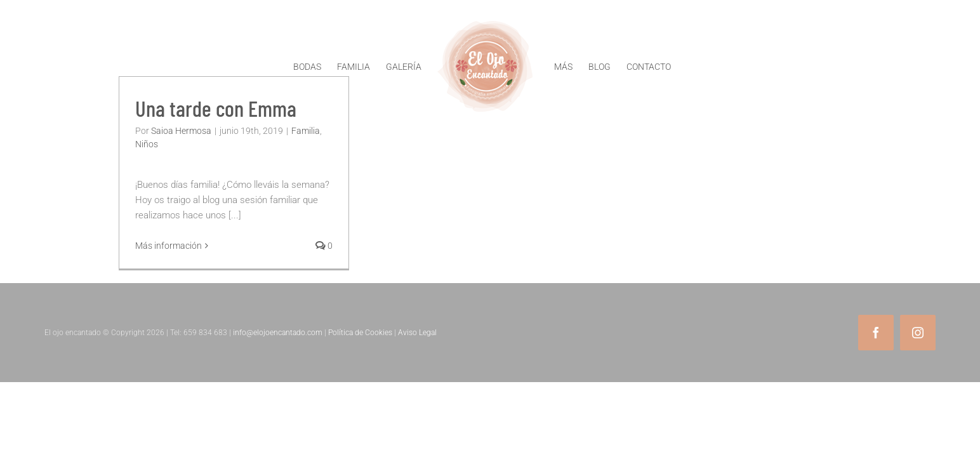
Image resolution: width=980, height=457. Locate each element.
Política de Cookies (360, 333)
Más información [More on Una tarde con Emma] (169, 246)
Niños (147, 144)
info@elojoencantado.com (278, 333)
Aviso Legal (417, 333)
